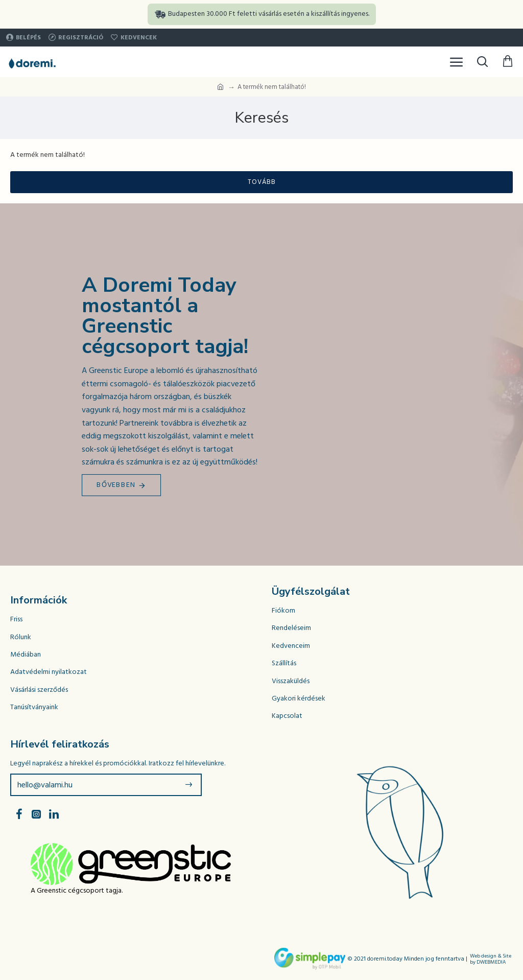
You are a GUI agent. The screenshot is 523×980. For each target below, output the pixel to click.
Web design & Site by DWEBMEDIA (491, 959)
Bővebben (116, 485)
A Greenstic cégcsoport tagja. (77, 891)
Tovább (262, 182)
